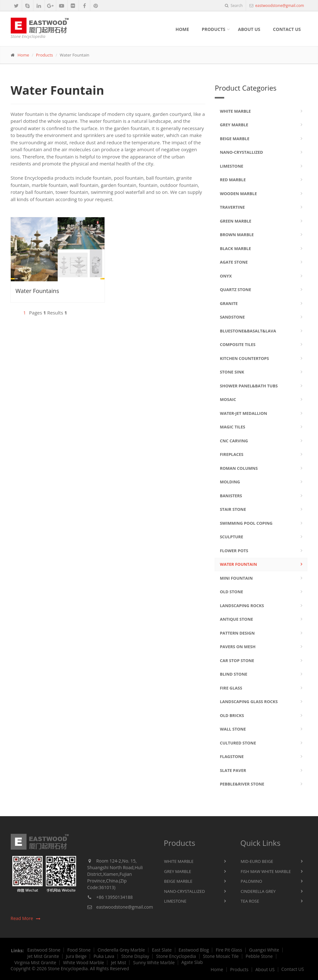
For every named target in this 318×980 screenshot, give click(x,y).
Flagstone (232, 756)
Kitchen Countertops (244, 358)
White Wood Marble (84, 963)
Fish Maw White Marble (266, 871)
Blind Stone (234, 674)
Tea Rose (250, 901)
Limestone (231, 166)
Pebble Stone (259, 956)
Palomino (251, 881)
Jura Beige (76, 956)
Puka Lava (104, 956)
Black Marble (235, 248)
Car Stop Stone (237, 660)
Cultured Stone (238, 743)
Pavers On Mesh (238, 647)
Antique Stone (236, 619)
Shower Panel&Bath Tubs (249, 386)
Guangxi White (264, 950)
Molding (230, 482)
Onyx (226, 276)
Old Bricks (232, 715)
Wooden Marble (238, 194)
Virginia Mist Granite (35, 963)
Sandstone (232, 317)
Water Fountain (238, 564)
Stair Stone (233, 509)
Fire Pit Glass (229, 950)
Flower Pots (234, 551)
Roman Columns (239, 468)
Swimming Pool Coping (246, 523)
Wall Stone (233, 729)
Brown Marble (237, 235)
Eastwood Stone (44, 950)
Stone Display (135, 956)
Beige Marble (235, 139)
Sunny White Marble (154, 963)
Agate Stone (234, 262)
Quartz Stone (235, 290)
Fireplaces (232, 454)
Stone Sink (232, 372)
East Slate (162, 950)
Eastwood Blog (194, 950)
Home (182, 29)
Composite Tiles (238, 344)
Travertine (232, 207)
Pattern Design (237, 633)
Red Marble (233, 180)
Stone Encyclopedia (176, 956)
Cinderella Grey (258, 891)
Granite (229, 303)
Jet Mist (118, 963)
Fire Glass (231, 688)
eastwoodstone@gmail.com (279, 6)
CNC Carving (234, 441)
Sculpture (231, 537)
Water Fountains (37, 291)
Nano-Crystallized (241, 152)
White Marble (235, 111)
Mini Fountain (236, 578)
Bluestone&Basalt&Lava (248, 331)
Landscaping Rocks (242, 606)
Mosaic (228, 399)
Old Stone (231, 592)
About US (265, 970)
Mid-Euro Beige (257, 861)
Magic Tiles (232, 427)
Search (234, 6)
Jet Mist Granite (43, 956)
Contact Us (287, 29)
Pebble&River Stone (242, 784)
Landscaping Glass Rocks (249, 702)
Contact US (293, 969)
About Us (249, 29)
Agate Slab (192, 962)
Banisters (231, 496)
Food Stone (79, 950)
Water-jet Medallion (243, 413)
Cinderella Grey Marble (121, 950)
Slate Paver (233, 770)
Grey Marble (234, 125)
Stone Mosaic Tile (221, 956)
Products (214, 29)
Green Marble (236, 221)
